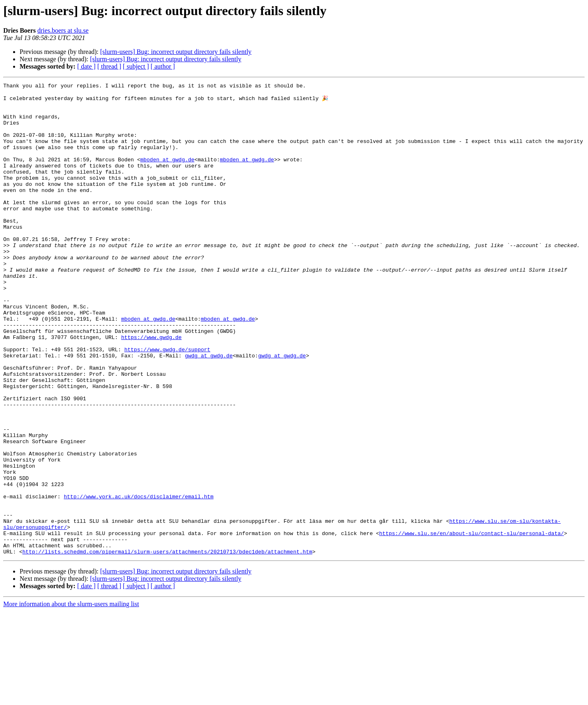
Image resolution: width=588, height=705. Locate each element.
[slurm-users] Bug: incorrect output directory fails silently (176, 52)
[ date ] (86, 66)
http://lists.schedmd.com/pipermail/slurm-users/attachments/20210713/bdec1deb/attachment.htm (167, 645)
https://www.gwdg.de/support (167, 403)
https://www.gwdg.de (151, 388)
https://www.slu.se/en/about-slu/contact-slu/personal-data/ (471, 623)
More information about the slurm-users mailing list (71, 698)
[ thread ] (109, 66)
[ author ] (163, 66)
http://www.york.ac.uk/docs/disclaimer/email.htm (139, 579)
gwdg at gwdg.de (209, 410)
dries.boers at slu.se (63, 30)
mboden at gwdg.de (167, 175)
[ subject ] (136, 66)
